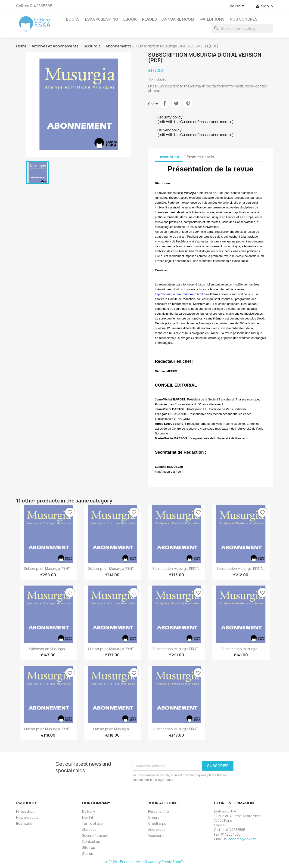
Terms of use (92, 823)
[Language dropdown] (236, 6)
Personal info (158, 811)
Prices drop (25, 811)
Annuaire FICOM (178, 19)
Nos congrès (244, 19)
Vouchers (156, 835)
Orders (154, 817)
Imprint (88, 817)
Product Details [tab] (200, 157)
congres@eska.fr (242, 839)
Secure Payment (95, 835)
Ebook (130, 19)
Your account (163, 803)
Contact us (91, 842)
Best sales (24, 823)
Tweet (176, 103)
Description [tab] (169, 157)
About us (89, 829)
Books (73, 19)
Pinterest (188, 103)
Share (165, 103)
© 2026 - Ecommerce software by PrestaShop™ (144, 862)
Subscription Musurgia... (48, 649)
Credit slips (157, 823)
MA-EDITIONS (212, 19)
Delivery (89, 811)
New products (27, 817)
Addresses (157, 829)
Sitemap (89, 848)
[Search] (242, 28)
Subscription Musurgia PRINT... (48, 569)
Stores (88, 854)
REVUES (149, 19)
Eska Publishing (101, 19)
